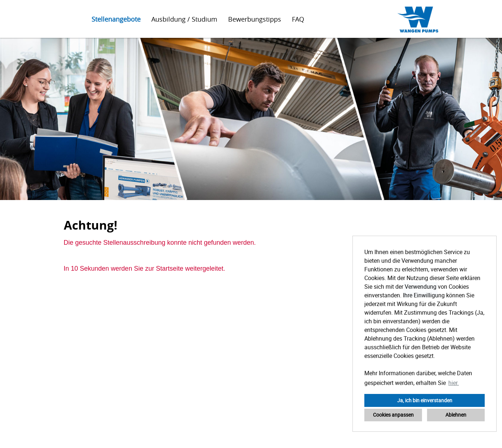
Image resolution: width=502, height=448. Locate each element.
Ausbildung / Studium (184, 19)
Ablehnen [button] (456, 415)
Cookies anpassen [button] (393, 415)
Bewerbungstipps (255, 19)
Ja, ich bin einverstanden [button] (425, 400)
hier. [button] (454, 383)
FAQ (298, 19)
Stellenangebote (116, 19)
